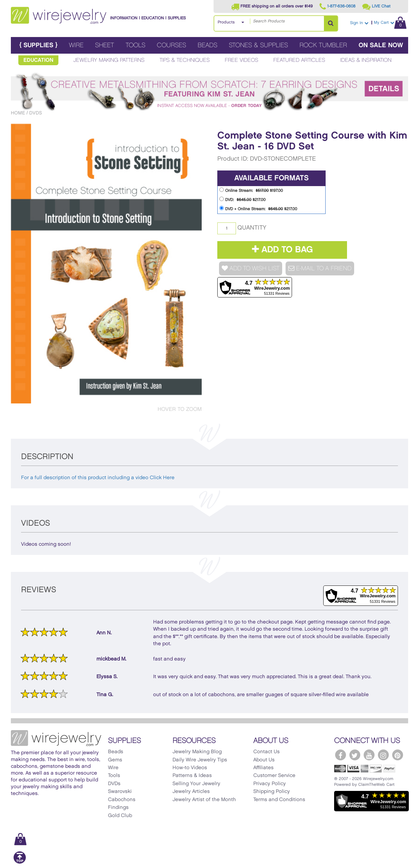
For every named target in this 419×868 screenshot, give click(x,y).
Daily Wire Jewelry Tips (200, 760)
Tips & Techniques (185, 60)
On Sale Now (381, 45)
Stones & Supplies (258, 45)
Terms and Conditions (279, 800)
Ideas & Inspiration (366, 60)
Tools (135, 45)
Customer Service (274, 776)
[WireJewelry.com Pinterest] (398, 755)
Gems (115, 760)
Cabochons (122, 800)
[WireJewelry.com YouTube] (369, 755)
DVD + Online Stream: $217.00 (258, 208)
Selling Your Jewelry (196, 784)
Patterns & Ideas (192, 776)
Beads (207, 45)
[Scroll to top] (20, 862)
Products (226, 22)
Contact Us (267, 752)
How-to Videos (190, 768)
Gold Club (120, 816)
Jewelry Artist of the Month (204, 800)
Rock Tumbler (323, 45)
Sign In (359, 23)
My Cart (390, 23)
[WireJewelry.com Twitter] (355, 755)
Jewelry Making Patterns (109, 60)
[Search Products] (331, 23)
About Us (264, 760)
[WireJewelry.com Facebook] (341, 755)
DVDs (35, 113)
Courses (171, 45)
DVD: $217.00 (242, 199)
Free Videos (242, 60)
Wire (76, 45)
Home (18, 113)
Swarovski (120, 792)
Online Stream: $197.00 (251, 190)
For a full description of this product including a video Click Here (98, 478)
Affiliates (263, 768)
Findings (118, 808)
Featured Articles (299, 60)
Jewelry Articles (191, 792)
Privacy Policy (270, 784)
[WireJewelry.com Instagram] (383, 755)
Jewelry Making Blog (197, 752)
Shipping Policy (272, 792)
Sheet (105, 45)
